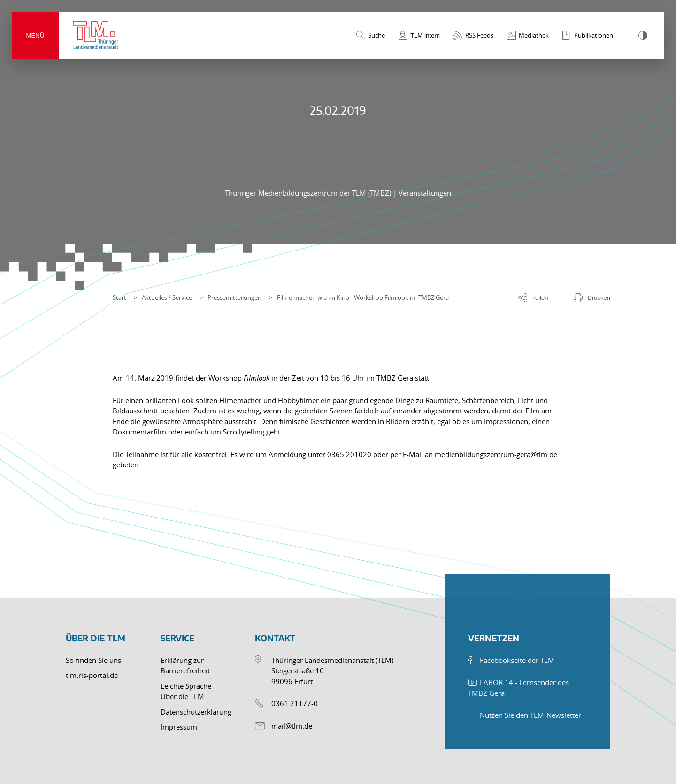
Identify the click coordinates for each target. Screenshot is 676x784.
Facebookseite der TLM (517, 660)
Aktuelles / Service (167, 297)
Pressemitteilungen (234, 297)
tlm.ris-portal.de (92, 675)
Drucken (599, 298)
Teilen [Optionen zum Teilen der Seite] (540, 298)
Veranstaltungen (425, 193)
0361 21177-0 (295, 703)
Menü (35, 35)
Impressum (179, 727)
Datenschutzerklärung (196, 712)
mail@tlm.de (292, 726)
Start (119, 297)
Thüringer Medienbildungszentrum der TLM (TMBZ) (309, 193)
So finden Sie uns (93, 660)
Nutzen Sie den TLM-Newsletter (530, 715)
